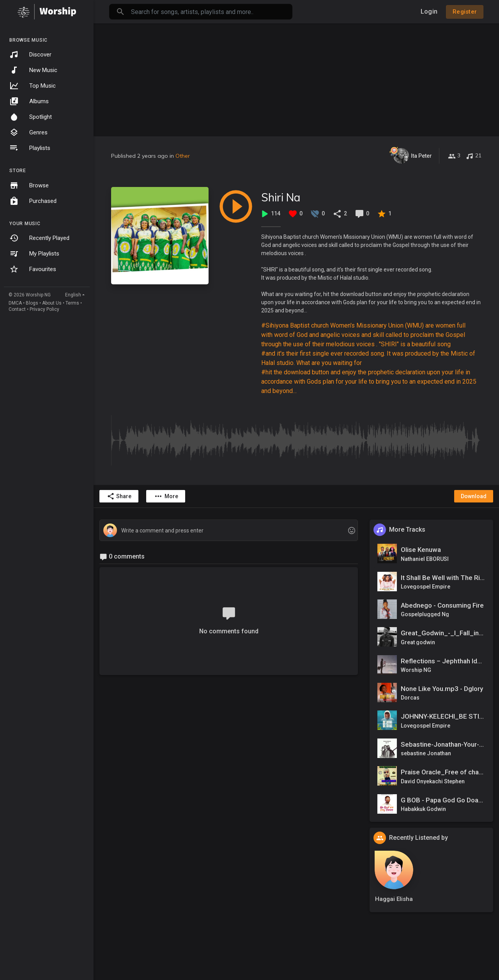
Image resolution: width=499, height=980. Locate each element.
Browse (29, 185)
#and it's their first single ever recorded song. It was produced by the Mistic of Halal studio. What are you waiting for (368, 358)
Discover (30, 55)
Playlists (30, 148)
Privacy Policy (44, 309)
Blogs (32, 303)
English (73, 295)
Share (119, 496)
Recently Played (39, 238)
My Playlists (34, 254)
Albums (29, 101)
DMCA (15, 303)
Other (183, 156)
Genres (28, 132)
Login (429, 11)
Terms (72, 303)
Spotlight (31, 117)
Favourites (33, 269)
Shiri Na (281, 197)
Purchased (33, 201)
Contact (17, 309)
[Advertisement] (296, 78)
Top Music (33, 86)
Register (465, 12)
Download (474, 496)
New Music (33, 70)
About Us (52, 303)
